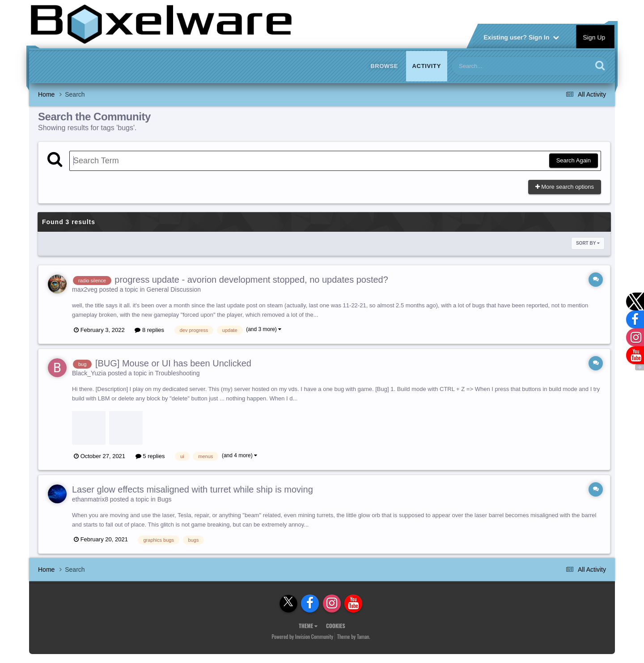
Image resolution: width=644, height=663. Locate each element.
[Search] (499, 66)
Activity (427, 66)
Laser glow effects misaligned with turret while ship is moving (193, 489)
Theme (308, 626)
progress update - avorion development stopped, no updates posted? (251, 280)
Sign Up (594, 37)
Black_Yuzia (89, 373)
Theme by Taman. (354, 636)
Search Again (574, 160)
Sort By (588, 243)
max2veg (85, 289)
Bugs (165, 499)
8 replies (149, 330)
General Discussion (174, 289)
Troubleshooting (178, 373)
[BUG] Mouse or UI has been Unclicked (173, 363)
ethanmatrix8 (90, 499)
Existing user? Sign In (521, 37)
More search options (565, 187)
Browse (384, 66)
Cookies (336, 626)
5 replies (150, 456)
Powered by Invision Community (302, 636)
